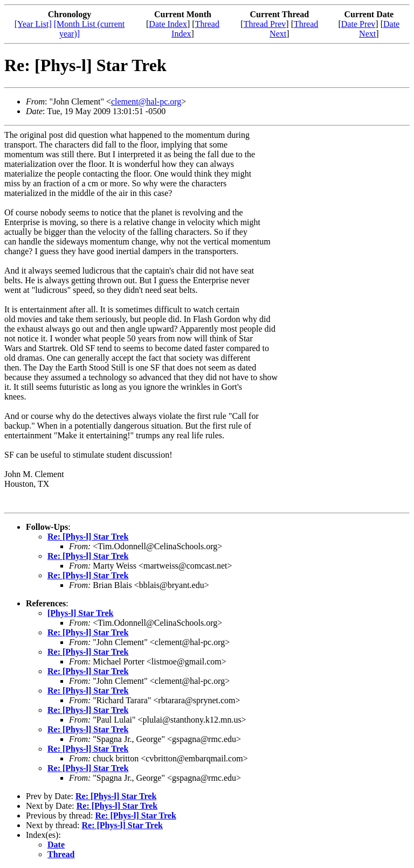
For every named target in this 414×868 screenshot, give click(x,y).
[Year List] (33, 24)
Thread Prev (265, 24)
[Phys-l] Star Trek (80, 613)
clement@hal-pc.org (146, 101)
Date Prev (358, 24)
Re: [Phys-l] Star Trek (88, 537)
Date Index (168, 24)
